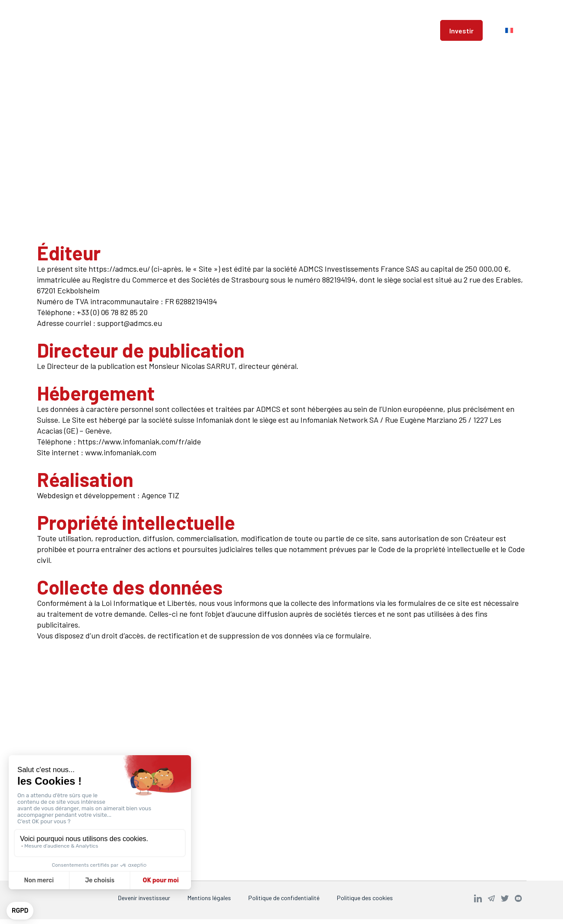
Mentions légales (209, 898)
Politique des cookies (365, 898)
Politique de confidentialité (284, 898)
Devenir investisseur (144, 898)
